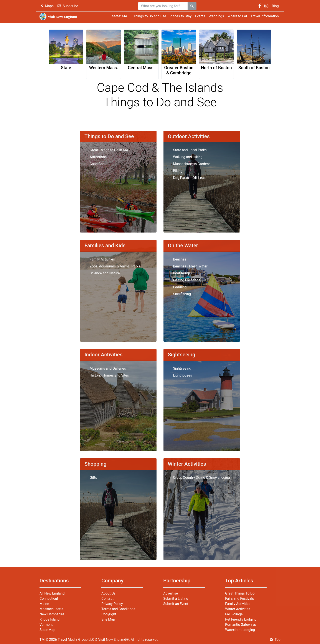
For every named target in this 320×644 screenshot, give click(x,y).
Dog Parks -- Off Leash (190, 178)
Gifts (93, 478)
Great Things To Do (240, 593)
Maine (44, 604)
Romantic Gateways (241, 625)
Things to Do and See (150, 16)
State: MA (120, 16)
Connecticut (49, 599)
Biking (178, 171)
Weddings (216, 16)
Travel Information (265, 16)
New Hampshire (52, 614)
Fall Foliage (234, 614)
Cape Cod (97, 164)
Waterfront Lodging (240, 630)
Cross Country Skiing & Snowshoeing (201, 478)
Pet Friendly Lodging (241, 619)
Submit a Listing (176, 599)
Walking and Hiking (188, 157)
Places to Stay (181, 16)
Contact (107, 599)
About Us (108, 593)
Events (200, 16)
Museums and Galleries (108, 368)
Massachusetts (51, 609)
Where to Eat (237, 16)
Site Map (108, 619)
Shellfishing (182, 294)
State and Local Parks (190, 150)
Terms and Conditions (118, 609)
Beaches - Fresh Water (190, 266)
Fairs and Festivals (239, 599)
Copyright (109, 614)
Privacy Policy (112, 604)
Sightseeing (182, 368)
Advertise (171, 593)
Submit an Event (176, 604)
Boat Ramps (182, 273)
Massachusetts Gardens (192, 164)
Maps (47, 6)
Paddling (180, 287)
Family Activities (102, 259)
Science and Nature (105, 273)
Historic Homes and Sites (109, 375)
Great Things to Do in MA (109, 150)
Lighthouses (182, 375)
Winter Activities (238, 609)
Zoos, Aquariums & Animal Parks (115, 266)
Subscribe (68, 6)
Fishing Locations (187, 280)
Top (275, 640)
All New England (52, 593)
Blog (275, 6)
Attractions (98, 157)
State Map (47, 630)
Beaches (180, 259)
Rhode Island (49, 619)
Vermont (46, 625)
